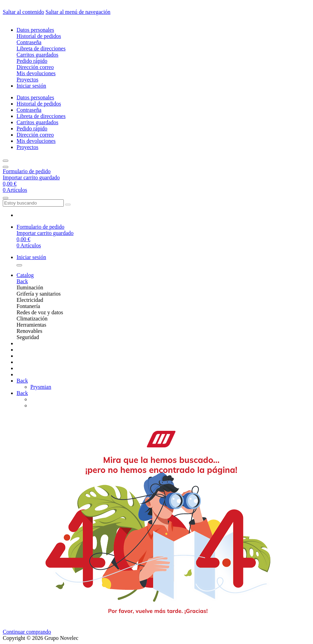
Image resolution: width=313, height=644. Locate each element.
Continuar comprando (27, 632)
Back (22, 281)
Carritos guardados (37, 55)
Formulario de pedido (27, 171)
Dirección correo (35, 67)
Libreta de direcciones (41, 48)
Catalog (25, 275)
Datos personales (35, 30)
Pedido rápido (32, 61)
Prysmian (41, 387)
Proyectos (27, 80)
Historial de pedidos (39, 36)
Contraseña (29, 42)
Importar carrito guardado (31, 177)
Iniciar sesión (31, 86)
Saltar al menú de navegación (78, 12)
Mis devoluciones (36, 73)
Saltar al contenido (23, 12)
